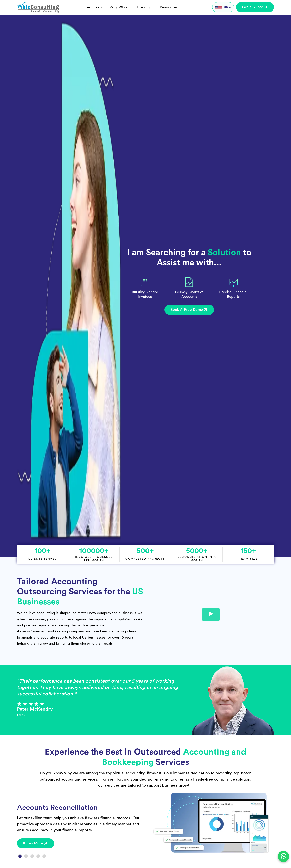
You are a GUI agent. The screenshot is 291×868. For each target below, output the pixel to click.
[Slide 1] (20, 856)
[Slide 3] (32, 856)
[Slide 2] (26, 856)
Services (92, 7)
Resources (169, 7)
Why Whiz (118, 7)
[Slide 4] (38, 856)
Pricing (143, 7)
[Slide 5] (44, 856)
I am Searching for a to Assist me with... (189, 258)
